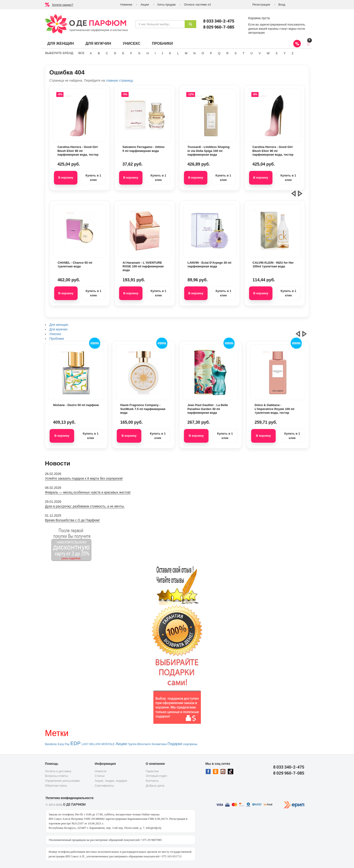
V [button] (260, 53)
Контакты (152, 781)
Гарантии (152, 771)
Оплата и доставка (58, 771)
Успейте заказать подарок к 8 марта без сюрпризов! (84, 478)
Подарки (175, 744)
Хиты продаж (167, 5)
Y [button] (285, 53)
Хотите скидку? (63, 5)
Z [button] (293, 53)
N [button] (194, 53)
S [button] (235, 53)
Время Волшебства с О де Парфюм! (72, 520)
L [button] (178, 53)
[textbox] (160, 24)
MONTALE (108, 744)
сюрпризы (190, 744)
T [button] (243, 53)
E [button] (123, 53)
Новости (101, 771)
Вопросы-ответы (56, 776)
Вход (282, 5)
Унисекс (131, 43)
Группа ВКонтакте (139, 744)
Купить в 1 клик (93, 178)
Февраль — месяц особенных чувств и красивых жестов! (88, 492)
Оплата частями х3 (197, 5)
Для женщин (61, 43)
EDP (76, 743)
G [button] (139, 53)
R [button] (227, 53)
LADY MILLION (91, 744)
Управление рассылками (62, 781)
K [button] (170, 53)
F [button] (131, 53)
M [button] (186, 53)
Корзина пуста (259, 18)
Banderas (51, 744)
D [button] (115, 53)
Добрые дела (155, 786)
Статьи (100, 776)
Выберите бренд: (59, 53)
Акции (145, 5)
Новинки (126, 5)
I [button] (155, 53)
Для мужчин (98, 43)
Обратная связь (56, 786)
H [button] (147, 53)
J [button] (163, 53)
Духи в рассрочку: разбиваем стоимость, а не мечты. (85, 506)
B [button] (99, 53)
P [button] (211, 53)
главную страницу (119, 80)
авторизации (257, 33)
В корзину (66, 178)
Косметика (159, 744)
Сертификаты (104, 786)
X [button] (277, 53)
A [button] (91, 53)
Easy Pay (64, 744)
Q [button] (219, 53)
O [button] (203, 53)
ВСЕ (81, 53)
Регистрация (261, 5)
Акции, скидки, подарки (111, 781)
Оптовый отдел (156, 776)
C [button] (107, 53)
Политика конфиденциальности (70, 798)
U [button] (251, 53)
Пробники (162, 43)
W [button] (268, 53)
